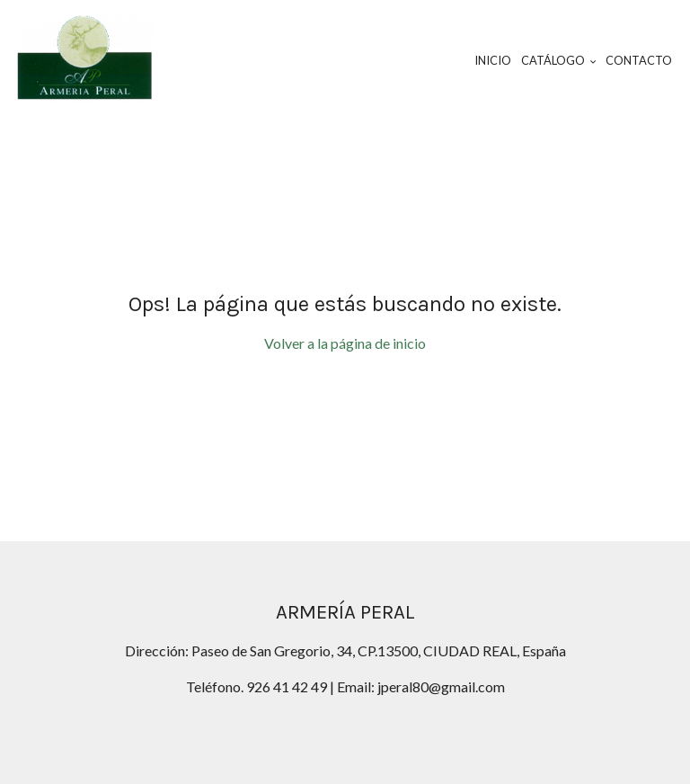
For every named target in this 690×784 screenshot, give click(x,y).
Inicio (493, 60)
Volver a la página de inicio (345, 343)
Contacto (639, 60)
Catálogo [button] (559, 60)
